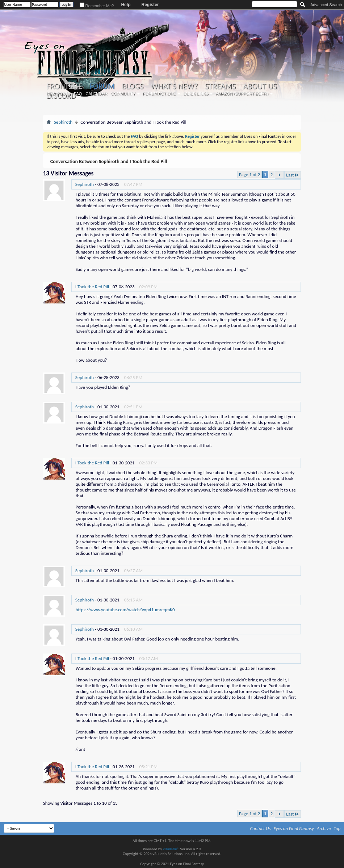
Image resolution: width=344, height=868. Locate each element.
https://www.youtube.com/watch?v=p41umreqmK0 (125, 610)
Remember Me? (97, 6)
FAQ (78, 94)
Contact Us (261, 828)
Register (150, 5)
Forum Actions (159, 94)
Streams (220, 86)
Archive (324, 828)
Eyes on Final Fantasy (294, 828)
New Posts (58, 94)
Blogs (133, 86)
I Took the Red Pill (92, 287)
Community (123, 94)
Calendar (96, 94)
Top (337, 828)
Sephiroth (63, 122)
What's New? (174, 86)
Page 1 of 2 (249, 175)
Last (293, 175)
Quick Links (196, 94)
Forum (102, 86)
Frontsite (64, 86)
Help (126, 5)
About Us (260, 86)
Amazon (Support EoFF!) (242, 94)
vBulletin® (171, 849)
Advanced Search (326, 5)
